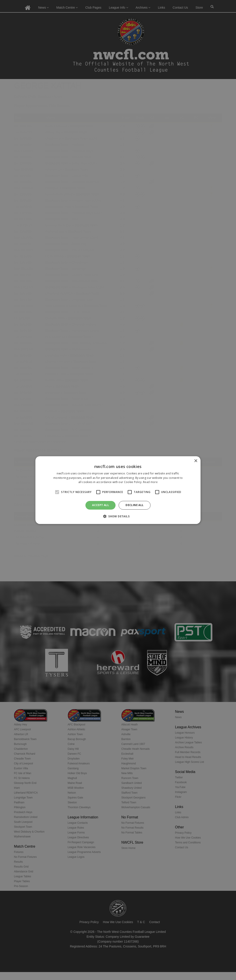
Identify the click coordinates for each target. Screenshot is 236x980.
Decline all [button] (134, 505)
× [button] (196, 461)
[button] (118, 516)
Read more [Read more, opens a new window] (150, 482)
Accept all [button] (101, 505)
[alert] (118, 490)
